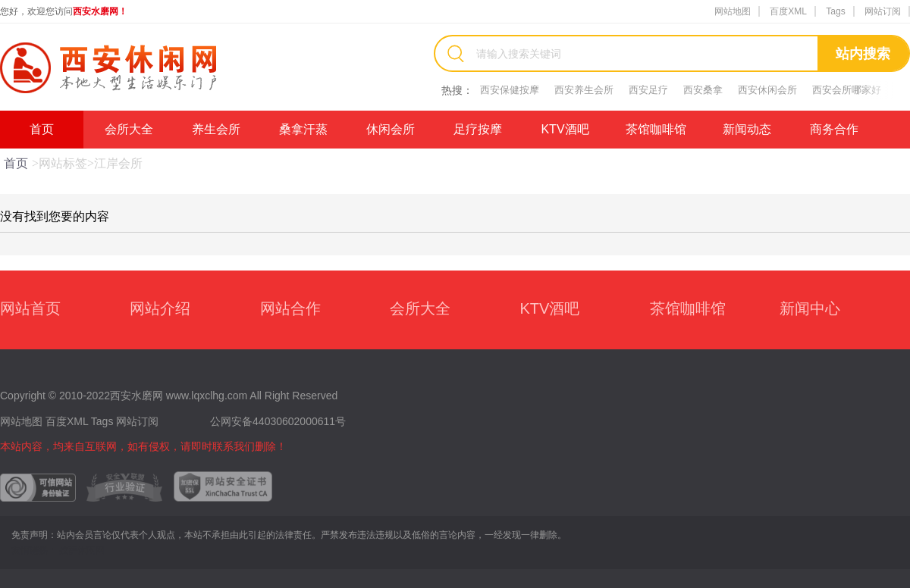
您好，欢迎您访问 (64, 11)
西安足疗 (648, 90)
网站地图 (733, 11)
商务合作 (834, 129)
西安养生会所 (584, 90)
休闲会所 (391, 129)
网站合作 (290, 308)
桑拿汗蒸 (303, 129)
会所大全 (129, 129)
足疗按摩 (478, 129)
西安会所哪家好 (847, 90)
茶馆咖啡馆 (656, 129)
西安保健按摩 (510, 90)
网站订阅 (883, 11)
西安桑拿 (703, 90)
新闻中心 (810, 308)
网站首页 (30, 308)
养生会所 (216, 129)
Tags (835, 11)
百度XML (788, 11)
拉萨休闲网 (82, 550)
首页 (42, 129)
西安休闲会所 (767, 90)
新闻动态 (747, 129)
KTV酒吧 (565, 129)
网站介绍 (160, 308)
